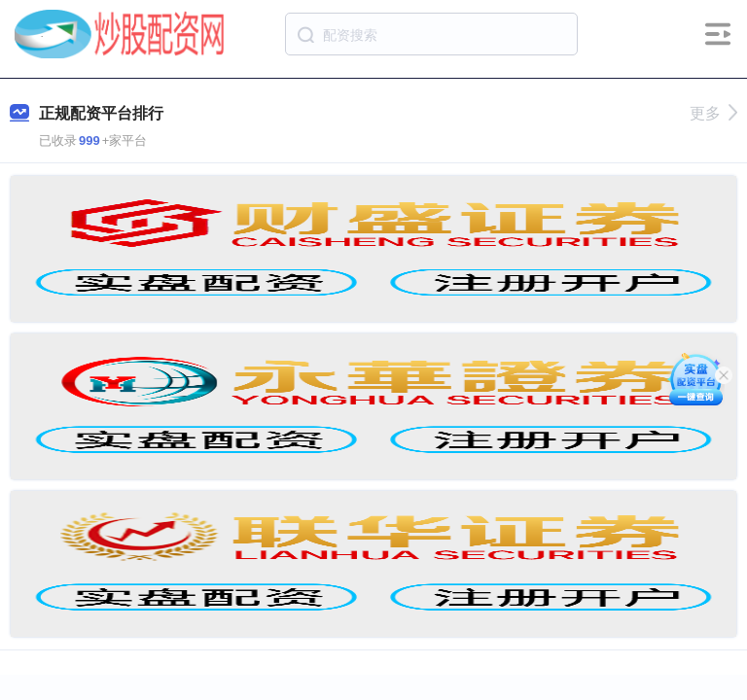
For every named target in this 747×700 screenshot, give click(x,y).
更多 (713, 113)
